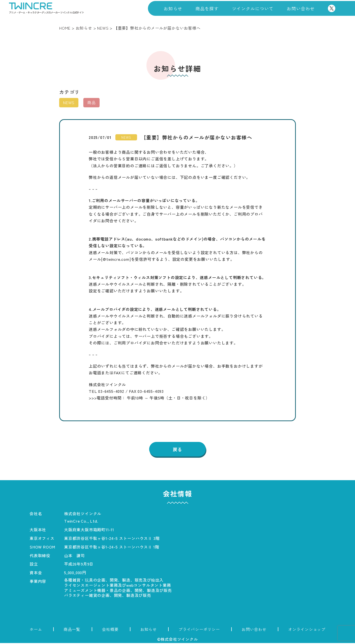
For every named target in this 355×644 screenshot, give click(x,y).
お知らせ (173, 8)
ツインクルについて (253, 8)
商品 (91, 102)
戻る (177, 450)
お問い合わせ (301, 8)
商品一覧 (72, 630)
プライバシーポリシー (199, 630)
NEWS (69, 102)
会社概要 (110, 630)
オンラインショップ (307, 630)
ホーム (36, 630)
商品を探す (207, 8)
